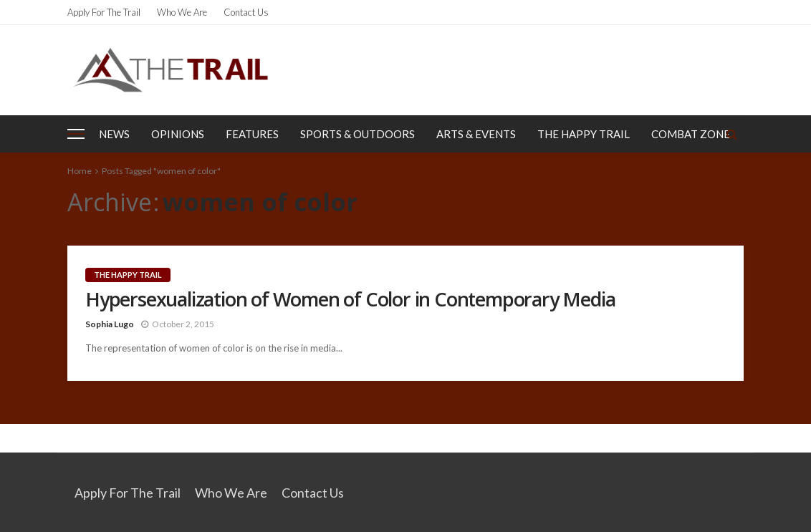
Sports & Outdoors (357, 134)
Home (80, 171)
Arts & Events (476, 134)
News (114, 134)
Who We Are (182, 12)
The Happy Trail (584, 134)
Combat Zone (691, 134)
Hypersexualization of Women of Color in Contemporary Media (350, 299)
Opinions (178, 134)
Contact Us (246, 12)
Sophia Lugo (110, 324)
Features (252, 134)
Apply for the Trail (104, 12)
